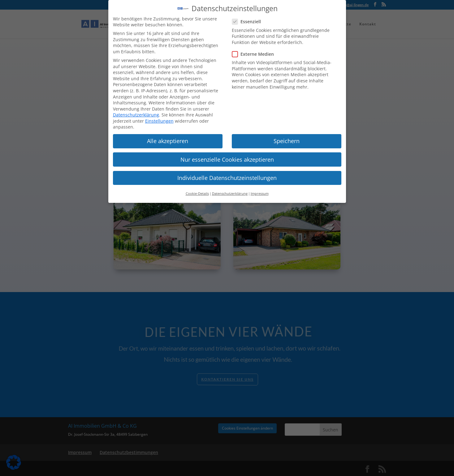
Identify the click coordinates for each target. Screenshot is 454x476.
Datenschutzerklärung (136, 111)
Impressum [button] (260, 190)
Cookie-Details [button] (197, 190)
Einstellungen (159, 117)
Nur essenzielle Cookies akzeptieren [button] (227, 155)
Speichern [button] (287, 137)
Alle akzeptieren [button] (168, 137)
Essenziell (249, 17)
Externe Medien (255, 50)
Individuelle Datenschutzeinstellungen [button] (227, 173)
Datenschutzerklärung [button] (230, 190)
